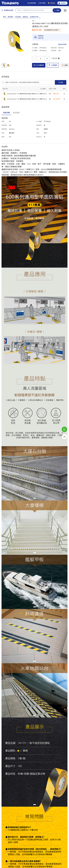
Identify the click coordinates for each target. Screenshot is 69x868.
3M (34, 21)
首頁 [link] (4, 17)
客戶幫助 (42, 3)
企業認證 (51, 3)
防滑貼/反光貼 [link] (34, 17)
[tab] (6, 113)
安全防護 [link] (18, 17)
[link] (22, 18)
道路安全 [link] (25, 17)
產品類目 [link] (10, 17)
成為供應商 (32, 3)
